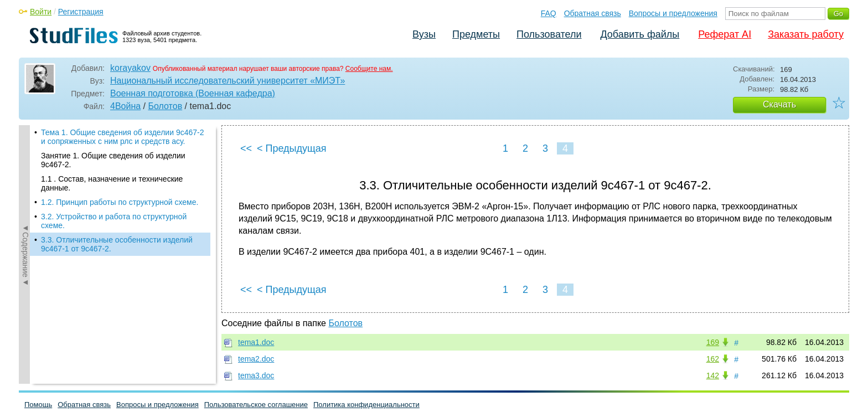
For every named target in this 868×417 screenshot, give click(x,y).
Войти (41, 12)
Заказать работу (806, 34)
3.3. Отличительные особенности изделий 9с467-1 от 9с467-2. (117, 244)
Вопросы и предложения (673, 13)
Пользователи (549, 34)
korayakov (130, 68)
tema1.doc (256, 342)
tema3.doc (256, 375)
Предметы (476, 34)
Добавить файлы (640, 34)
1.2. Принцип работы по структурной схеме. (120, 202)
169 (713, 342)
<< (246, 148)
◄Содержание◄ (25, 245)
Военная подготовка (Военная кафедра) (193, 93)
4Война (125, 106)
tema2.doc (256, 359)
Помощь (38, 405)
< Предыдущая (292, 148)
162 (713, 359)
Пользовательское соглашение (256, 405)
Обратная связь (593, 13)
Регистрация (81, 12)
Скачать (779, 104)
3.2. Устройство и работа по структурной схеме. (114, 221)
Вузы (424, 34)
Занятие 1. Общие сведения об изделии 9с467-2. (113, 160)
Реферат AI (725, 34)
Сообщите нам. (369, 69)
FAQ (549, 13)
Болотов (165, 106)
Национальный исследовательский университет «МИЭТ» (228, 81)
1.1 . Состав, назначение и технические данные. (112, 183)
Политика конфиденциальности (366, 405)
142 (713, 375)
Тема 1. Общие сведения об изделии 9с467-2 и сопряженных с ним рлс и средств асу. (123, 137)
